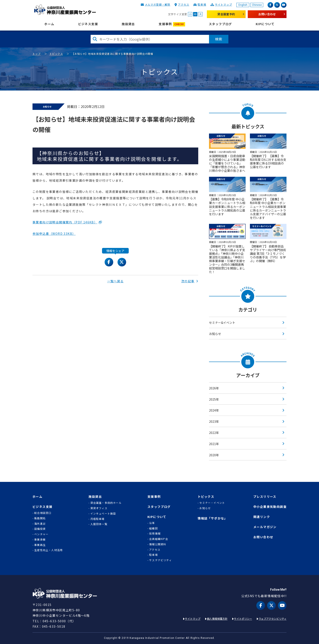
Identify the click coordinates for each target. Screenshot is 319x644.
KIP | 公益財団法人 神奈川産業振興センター (65, 10)
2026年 (214, 388)
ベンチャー (41, 534)
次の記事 (190, 281)
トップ (37, 54)
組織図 (153, 528)
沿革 (152, 523)
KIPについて (265, 24)
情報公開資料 (158, 544)
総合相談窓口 (43, 513)
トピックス (56, 54)
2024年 (214, 410)
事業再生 (40, 545)
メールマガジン (265, 527)
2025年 (214, 399)
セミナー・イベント (212, 503)
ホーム (49, 24)
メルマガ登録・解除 (158, 4)
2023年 (214, 421)
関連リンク (262, 517)
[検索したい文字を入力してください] (150, 39)
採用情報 (155, 533)
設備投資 (40, 529)
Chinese (257, 5)
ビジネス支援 (88, 24)
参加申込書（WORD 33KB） (54, 234)
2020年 (214, 455)
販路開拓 (40, 518)
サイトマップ (224, 4)
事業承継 (40, 539)
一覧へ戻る (115, 281)
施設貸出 (128, 24)
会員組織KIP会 (159, 539)
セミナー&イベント (222, 323)
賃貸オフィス (99, 508)
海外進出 (40, 524)
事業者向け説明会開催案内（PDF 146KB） (65, 222)
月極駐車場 (98, 519)
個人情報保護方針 (217, 619)
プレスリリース (265, 497)
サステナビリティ (160, 560)
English (243, 5)
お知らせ (215, 334)
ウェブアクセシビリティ (273, 619)
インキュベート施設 (103, 513)
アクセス (184, 4)
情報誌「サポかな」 (213, 518)
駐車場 (202, 4)
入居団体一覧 (99, 524)
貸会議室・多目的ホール (106, 503)
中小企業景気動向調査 (270, 507)
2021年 (214, 444)
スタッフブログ (220, 24)
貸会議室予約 (226, 14)
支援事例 (172, 24)
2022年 (214, 433)
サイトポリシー (243, 619)
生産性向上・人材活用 (48, 550)
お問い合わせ (267, 14)
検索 (219, 39)
